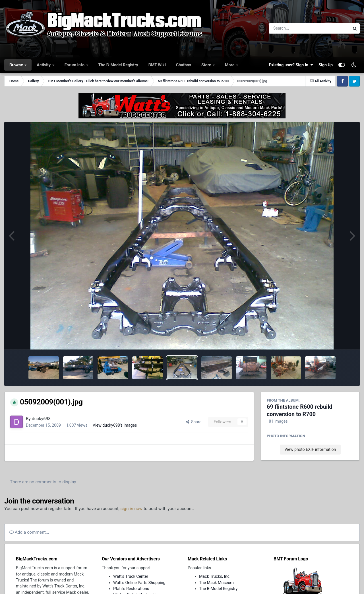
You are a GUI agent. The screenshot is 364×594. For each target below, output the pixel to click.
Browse (17, 65)
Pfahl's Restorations (131, 589)
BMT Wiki (157, 65)
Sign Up (326, 65)
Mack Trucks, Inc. (215, 576)
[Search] (294, 28)
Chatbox (184, 65)
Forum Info (75, 65)
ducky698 (41, 419)
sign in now (132, 509)
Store (207, 65)
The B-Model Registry (118, 65)
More (230, 65)
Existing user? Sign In (291, 65)
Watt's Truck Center (131, 576)
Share (194, 422)
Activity (44, 65)
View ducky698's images (115, 425)
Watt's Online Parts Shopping (139, 583)
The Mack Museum (216, 583)
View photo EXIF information (310, 449)
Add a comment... (29, 532)
